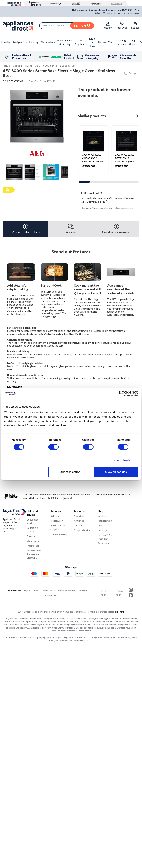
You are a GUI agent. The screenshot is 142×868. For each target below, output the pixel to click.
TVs (110, 42)
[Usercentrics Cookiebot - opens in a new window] (122, 393)
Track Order (122, 25)
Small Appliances (81, 42)
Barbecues (103, 543)
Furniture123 (84, 591)
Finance (31, 536)
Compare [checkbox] (134, 73)
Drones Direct (48, 591)
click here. (120, 612)
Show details (122, 460)
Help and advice (32, 513)
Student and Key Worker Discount (34, 554)
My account (33, 541)
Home (6, 66)
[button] (138, 116)
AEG (38, 66)
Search (82, 26)
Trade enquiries (59, 534)
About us (79, 516)
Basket (135, 25)
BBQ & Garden (133, 42)
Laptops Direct (31, 591)
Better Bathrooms (67, 591)
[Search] (67, 26)
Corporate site (82, 530)
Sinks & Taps (92, 42)
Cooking (6, 42)
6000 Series (50, 66)
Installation (57, 521)
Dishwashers (48, 42)
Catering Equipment (121, 42)
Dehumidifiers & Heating (65, 42)
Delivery (55, 516)
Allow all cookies (116, 472)
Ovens (29, 66)
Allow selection (70, 472)
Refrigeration (20, 42)
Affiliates (79, 521)
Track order (33, 546)
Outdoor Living (51, 596)
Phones (102, 42)
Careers (78, 526)
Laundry (34, 42)
